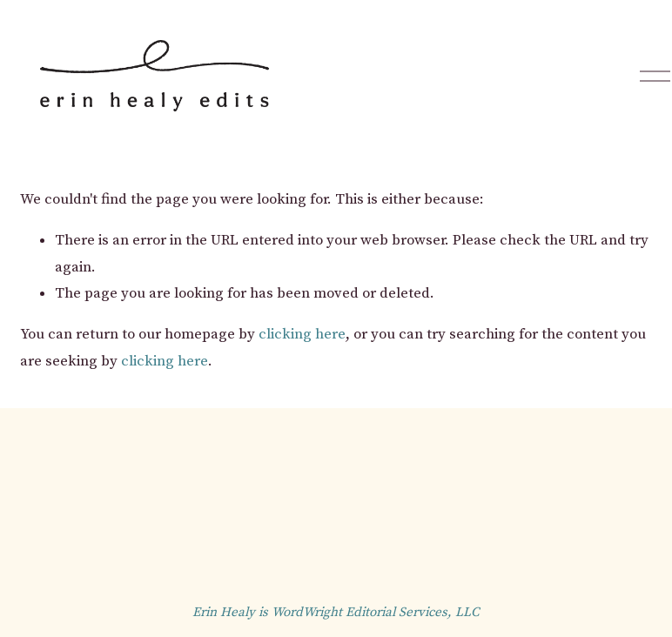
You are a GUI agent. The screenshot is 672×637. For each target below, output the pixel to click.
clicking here (302, 334)
